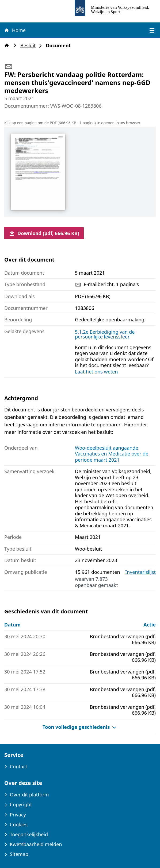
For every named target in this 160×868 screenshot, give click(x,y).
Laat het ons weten (96, 372)
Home (15, 30)
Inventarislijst (140, 572)
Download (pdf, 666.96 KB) (44, 233)
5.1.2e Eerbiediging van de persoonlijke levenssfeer (105, 334)
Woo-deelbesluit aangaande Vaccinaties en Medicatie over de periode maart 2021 (112, 454)
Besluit (30, 46)
